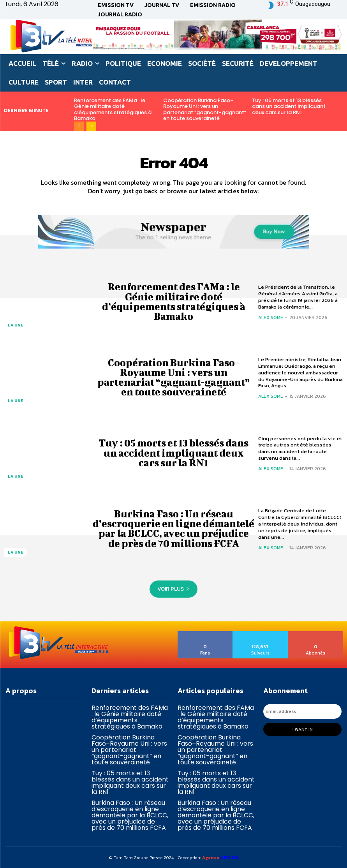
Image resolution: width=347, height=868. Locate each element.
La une (15, 325)
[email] (302, 711)
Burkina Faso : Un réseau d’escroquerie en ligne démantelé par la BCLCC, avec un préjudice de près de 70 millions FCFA (173, 528)
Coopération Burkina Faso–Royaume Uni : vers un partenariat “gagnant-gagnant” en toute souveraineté (205, 109)
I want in (303, 729)
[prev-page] (79, 126)
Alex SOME (271, 318)
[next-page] (91, 126)
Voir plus (173, 589)
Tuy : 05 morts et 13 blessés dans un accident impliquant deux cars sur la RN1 (289, 106)
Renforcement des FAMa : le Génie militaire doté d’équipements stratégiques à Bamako (113, 109)
